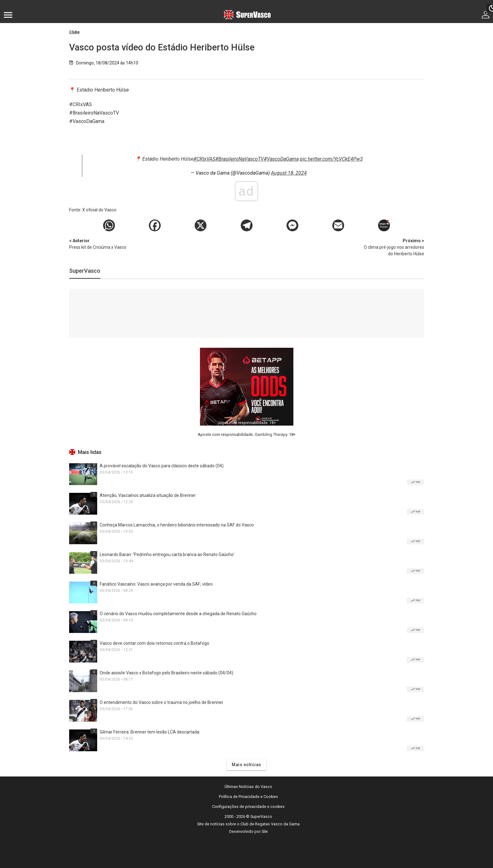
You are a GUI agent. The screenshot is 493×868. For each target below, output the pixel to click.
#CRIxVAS (204, 159)
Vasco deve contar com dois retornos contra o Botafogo (154, 643)
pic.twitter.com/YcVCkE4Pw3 (331, 159)
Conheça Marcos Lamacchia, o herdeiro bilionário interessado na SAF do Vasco (177, 525)
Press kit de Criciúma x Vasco (102, 244)
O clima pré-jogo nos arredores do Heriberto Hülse (391, 247)
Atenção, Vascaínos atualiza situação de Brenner (148, 495)
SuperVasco (85, 271)
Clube (74, 32)
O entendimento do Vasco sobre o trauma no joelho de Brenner (161, 702)
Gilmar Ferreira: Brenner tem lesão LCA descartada (149, 732)
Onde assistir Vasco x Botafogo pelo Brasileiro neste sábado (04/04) (166, 673)
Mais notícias (247, 765)
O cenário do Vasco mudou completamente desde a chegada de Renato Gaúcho (178, 614)
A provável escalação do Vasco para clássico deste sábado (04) (162, 466)
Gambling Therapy (271, 434)
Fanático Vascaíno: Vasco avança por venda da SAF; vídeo (156, 584)
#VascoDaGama (281, 159)
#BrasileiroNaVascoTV (239, 159)
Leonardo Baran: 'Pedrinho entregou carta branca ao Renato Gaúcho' (167, 554)
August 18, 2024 (289, 173)
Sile (265, 831)
